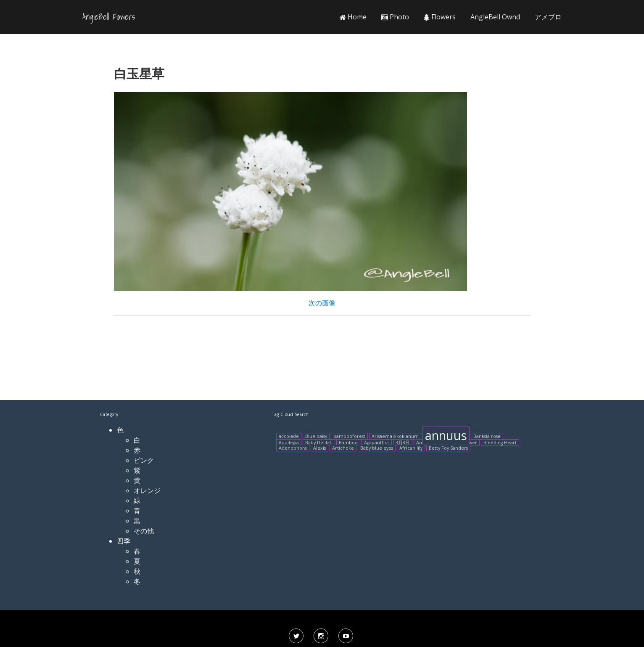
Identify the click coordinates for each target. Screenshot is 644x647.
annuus (446, 435)
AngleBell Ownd (495, 17)
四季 (124, 541)
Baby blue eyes (377, 448)
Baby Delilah (319, 443)
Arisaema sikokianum (395, 436)
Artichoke (343, 448)
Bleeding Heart (500, 443)
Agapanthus (377, 443)
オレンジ (147, 491)
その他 (144, 531)
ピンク (144, 460)
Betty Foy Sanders (448, 448)
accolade (289, 436)
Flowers (440, 17)
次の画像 (322, 303)
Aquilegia (289, 443)
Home (353, 17)
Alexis (319, 448)
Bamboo (348, 443)
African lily (411, 448)
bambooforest (349, 436)
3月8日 (403, 443)
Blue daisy (316, 436)
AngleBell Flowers (109, 17)
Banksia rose (487, 436)
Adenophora (293, 448)
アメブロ (548, 17)
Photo (395, 17)
